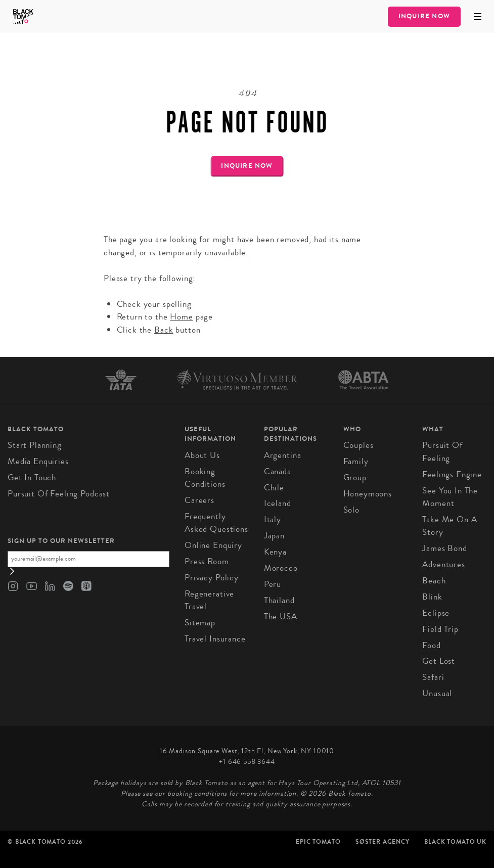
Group (355, 477)
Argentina (283, 455)
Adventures (444, 564)
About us (202, 455)
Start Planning (35, 445)
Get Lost (439, 661)
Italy (273, 519)
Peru (273, 584)
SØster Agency (383, 842)
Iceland (278, 503)
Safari (433, 677)
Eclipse (436, 613)
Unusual (437, 693)
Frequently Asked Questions (216, 523)
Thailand (279, 600)
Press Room (207, 561)
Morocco (281, 568)
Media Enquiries (38, 461)
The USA (281, 616)
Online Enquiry (213, 545)
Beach (434, 581)
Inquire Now (424, 16)
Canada (278, 471)
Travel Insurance (215, 639)
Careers (199, 500)
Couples (358, 445)
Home (181, 317)
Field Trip (440, 629)
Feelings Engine (452, 474)
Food (431, 645)
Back (164, 330)
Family (356, 461)
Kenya (275, 552)
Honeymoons (368, 494)
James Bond (445, 548)
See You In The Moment (450, 497)
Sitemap (200, 623)
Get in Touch (32, 477)
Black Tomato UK (455, 842)
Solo (351, 510)
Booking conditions (205, 478)
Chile (274, 488)
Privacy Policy (212, 578)
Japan (274, 536)
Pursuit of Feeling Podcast (59, 494)
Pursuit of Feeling (442, 452)
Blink (432, 597)
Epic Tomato (318, 842)
